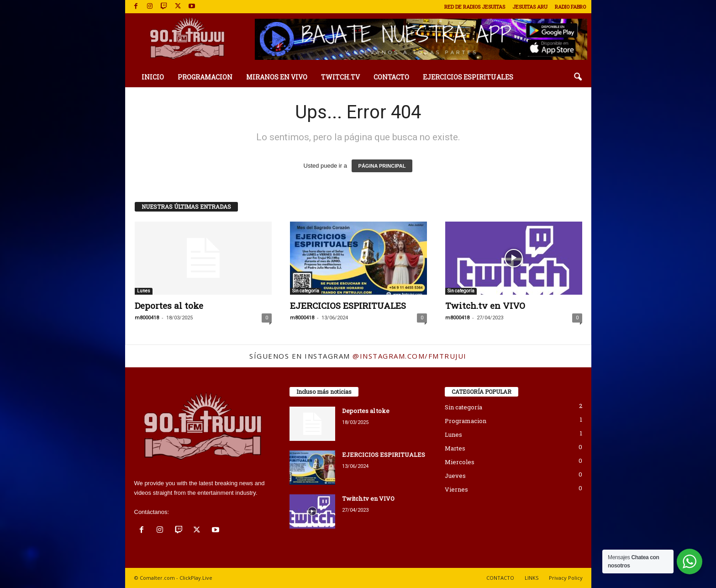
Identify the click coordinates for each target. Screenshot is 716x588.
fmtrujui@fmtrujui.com (200, 512)
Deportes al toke (169, 305)
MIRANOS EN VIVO (277, 77)
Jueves (455, 476)
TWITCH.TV (340, 77)
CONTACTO (391, 77)
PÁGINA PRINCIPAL (382, 166)
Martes (455, 448)
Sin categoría (306, 291)
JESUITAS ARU (530, 7)
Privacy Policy (566, 578)
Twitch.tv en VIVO (485, 305)
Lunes (144, 291)
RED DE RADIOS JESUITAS (475, 7)
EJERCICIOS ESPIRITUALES (468, 77)
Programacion (466, 421)
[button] (578, 77)
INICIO (153, 77)
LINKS (532, 578)
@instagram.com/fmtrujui (410, 356)
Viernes (456, 489)
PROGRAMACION (205, 77)
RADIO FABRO (570, 7)
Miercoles (460, 462)
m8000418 (147, 318)
